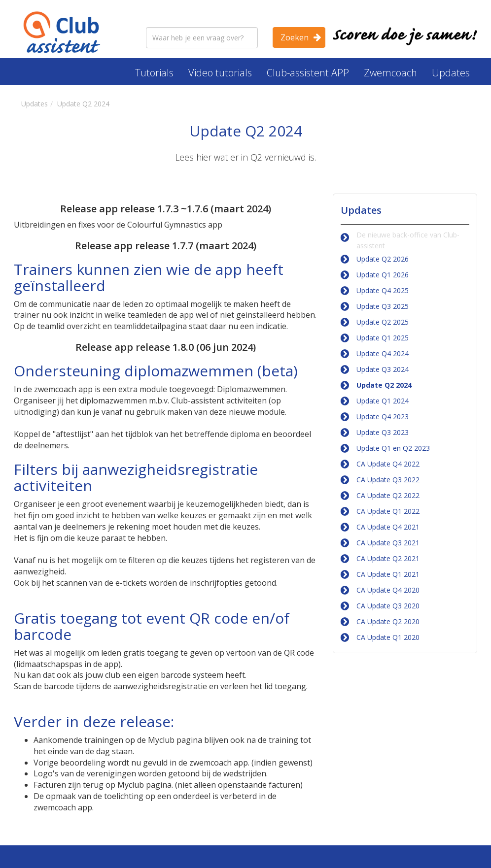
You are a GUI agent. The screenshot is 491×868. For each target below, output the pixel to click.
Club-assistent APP (308, 73)
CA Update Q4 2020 (388, 590)
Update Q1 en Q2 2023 (393, 448)
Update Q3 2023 (383, 432)
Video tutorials (220, 73)
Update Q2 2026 (383, 259)
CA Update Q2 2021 (388, 558)
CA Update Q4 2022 (388, 464)
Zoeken (295, 37)
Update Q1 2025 (383, 338)
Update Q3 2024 (383, 369)
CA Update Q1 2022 (388, 511)
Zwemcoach (390, 73)
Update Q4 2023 (383, 417)
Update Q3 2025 (383, 306)
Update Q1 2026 (383, 275)
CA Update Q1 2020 (388, 637)
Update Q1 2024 (383, 401)
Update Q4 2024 (383, 353)
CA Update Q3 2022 (388, 480)
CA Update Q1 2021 (388, 574)
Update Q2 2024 (384, 385)
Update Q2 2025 (383, 322)
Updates (451, 73)
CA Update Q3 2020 (388, 606)
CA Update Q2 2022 (388, 495)
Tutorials (154, 73)
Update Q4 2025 (383, 290)
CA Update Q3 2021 (388, 543)
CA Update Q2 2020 (388, 621)
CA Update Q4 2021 (388, 527)
